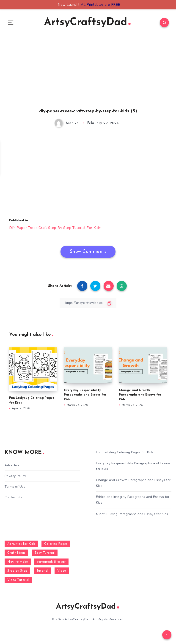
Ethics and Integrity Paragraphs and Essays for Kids (133, 501)
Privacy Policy (15, 477)
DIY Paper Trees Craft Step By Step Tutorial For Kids (55, 229)
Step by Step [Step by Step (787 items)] (17, 572)
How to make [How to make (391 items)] (18, 563)
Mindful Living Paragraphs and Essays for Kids (132, 516)
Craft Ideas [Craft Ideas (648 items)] (16, 554)
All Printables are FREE (100, 5)
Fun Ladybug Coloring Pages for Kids (125, 454)
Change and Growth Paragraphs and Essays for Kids (140, 396)
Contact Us (13, 499)
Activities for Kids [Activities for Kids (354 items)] (21, 545)
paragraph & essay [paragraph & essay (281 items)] (51, 563)
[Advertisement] (88, 78)
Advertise (12, 467)
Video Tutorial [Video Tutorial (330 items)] (18, 581)
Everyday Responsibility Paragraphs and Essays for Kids (85, 396)
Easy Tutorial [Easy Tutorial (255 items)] (45, 554)
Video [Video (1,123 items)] (62, 572)
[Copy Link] (88, 304)
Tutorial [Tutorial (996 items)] (42, 572)
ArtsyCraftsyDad (87, 23)
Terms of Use (15, 488)
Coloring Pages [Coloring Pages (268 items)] (56, 545)
